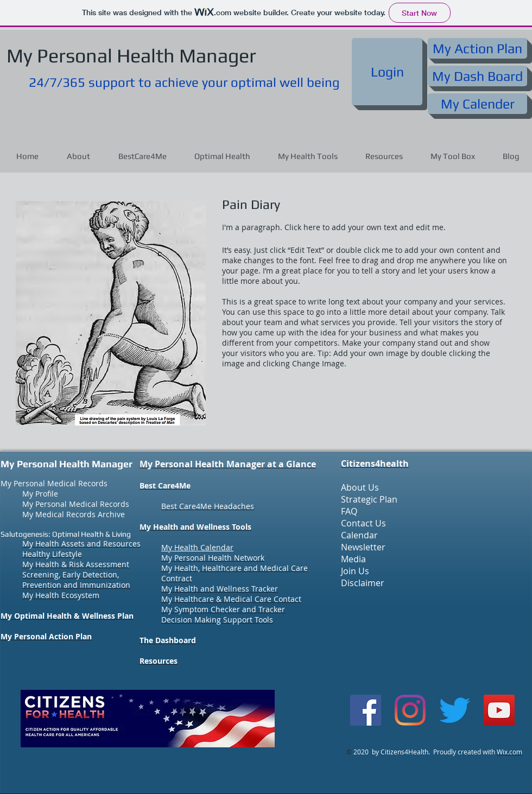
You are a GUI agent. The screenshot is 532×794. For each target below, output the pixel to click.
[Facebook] (366, 710)
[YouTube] (499, 710)
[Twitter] (455, 710)
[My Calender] (477, 104)
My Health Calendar (197, 547)
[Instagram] (410, 710)
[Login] (387, 72)
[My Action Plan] (477, 48)
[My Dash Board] (477, 76)
